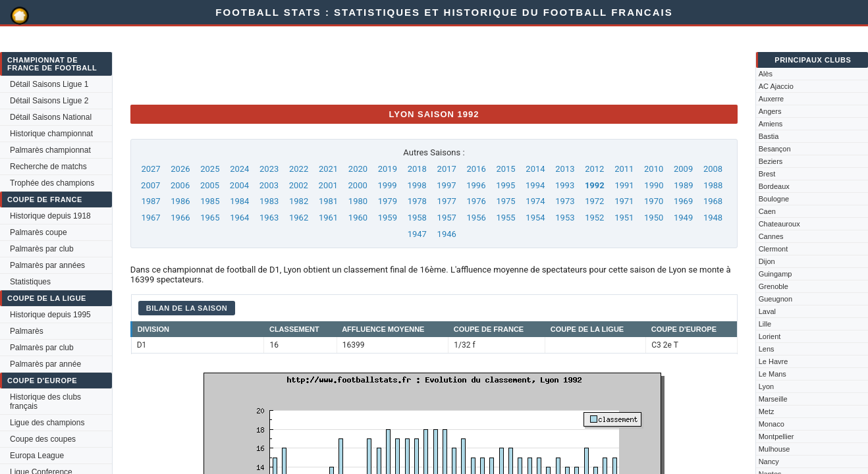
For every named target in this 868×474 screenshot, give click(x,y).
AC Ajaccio (776, 86)
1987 (150, 201)
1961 (328, 218)
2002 (299, 185)
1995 (505, 185)
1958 (417, 218)
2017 (447, 169)
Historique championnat (51, 134)
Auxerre (772, 99)
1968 (713, 201)
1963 (269, 218)
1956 (476, 218)
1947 (417, 234)
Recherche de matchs (48, 167)
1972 (594, 201)
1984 (239, 201)
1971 (624, 201)
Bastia (769, 136)
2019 (388, 169)
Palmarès (27, 331)
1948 (713, 218)
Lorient (770, 336)
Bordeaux (774, 186)
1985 (210, 201)
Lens (767, 349)
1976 (476, 201)
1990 (654, 185)
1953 (565, 218)
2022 (299, 169)
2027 (150, 169)
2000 (358, 185)
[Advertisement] (370, 65)
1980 (358, 201)
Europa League (37, 456)
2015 (505, 169)
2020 (358, 169)
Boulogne (774, 199)
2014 (535, 169)
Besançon (775, 149)
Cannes (771, 236)
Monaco (772, 424)
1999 (387, 185)
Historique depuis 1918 (50, 216)
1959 (388, 218)
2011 (624, 169)
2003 (269, 185)
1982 (299, 201)
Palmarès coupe (39, 232)
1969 (683, 201)
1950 (654, 218)
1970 (654, 201)
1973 (565, 201)
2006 (180, 185)
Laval (767, 311)
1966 (180, 218)
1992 (595, 185)
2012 (594, 169)
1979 (388, 201)
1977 (447, 201)
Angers (770, 111)
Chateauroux (779, 224)
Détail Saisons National (51, 117)
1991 (624, 185)
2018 (417, 169)
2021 (328, 169)
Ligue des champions (47, 423)
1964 (239, 218)
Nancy (769, 461)
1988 (713, 185)
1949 (683, 218)
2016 (476, 169)
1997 (446, 185)
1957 (447, 218)
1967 (150, 218)
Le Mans (773, 374)
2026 (180, 169)
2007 (150, 185)
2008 (713, 169)
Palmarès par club (42, 249)
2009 (683, 169)
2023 (269, 169)
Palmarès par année (45, 364)
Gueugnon (775, 299)
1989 (683, 185)
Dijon (767, 261)
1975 (505, 201)
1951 (624, 218)
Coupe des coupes (43, 439)
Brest (767, 174)
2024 (239, 169)
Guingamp (775, 274)
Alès (766, 74)
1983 (269, 201)
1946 (447, 234)
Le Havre (773, 361)
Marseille (773, 399)
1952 (594, 218)
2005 (210, 185)
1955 (505, 218)
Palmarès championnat (50, 150)
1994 (535, 185)
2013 (565, 169)
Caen (767, 211)
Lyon (766, 386)
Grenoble (773, 286)
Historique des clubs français (45, 402)
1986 (180, 201)
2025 (210, 169)
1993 (565, 185)
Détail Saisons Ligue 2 (49, 101)
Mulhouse (774, 449)
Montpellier (776, 436)
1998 (417, 185)
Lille (765, 324)
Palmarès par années (47, 265)
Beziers (771, 161)
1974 (535, 201)
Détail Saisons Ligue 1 (49, 84)
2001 (328, 185)
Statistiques (30, 282)
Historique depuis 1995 (50, 315)
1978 (417, 201)
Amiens (771, 124)
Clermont (773, 249)
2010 (654, 169)
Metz (767, 411)
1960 (358, 218)
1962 (299, 218)
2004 (239, 185)
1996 (476, 185)
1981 (328, 201)
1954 (535, 218)
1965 (210, 218)
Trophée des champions (52, 183)
